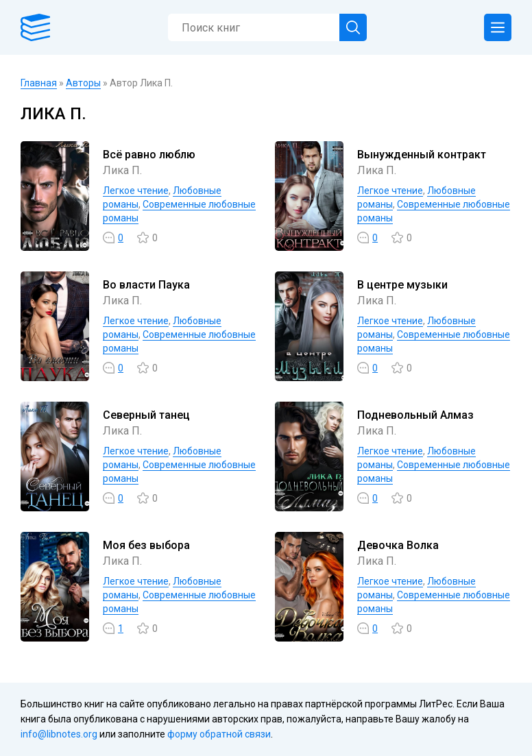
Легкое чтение (136, 191)
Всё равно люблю (149, 155)
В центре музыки (402, 285)
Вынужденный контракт (422, 155)
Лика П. (122, 170)
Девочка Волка (398, 545)
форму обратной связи (219, 734)
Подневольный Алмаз (415, 415)
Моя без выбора (146, 545)
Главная (39, 83)
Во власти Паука (146, 285)
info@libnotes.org (59, 734)
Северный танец (146, 415)
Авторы (83, 83)
